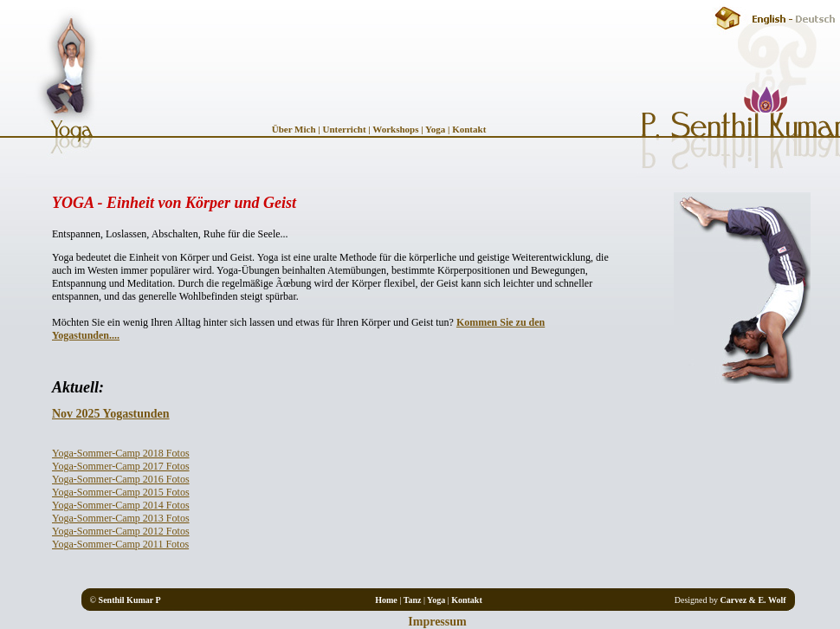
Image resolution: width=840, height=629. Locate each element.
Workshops (395, 129)
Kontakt (468, 129)
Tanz (413, 600)
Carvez (734, 600)
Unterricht (344, 129)
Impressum (437, 622)
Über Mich (295, 129)
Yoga (435, 129)
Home (386, 600)
